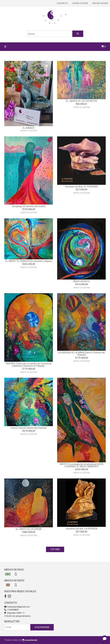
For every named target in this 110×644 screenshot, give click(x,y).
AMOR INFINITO (81, 281)
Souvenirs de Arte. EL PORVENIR (81, 187)
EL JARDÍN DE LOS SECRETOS (81, 101)
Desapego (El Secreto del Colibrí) (29, 206)
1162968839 (11, 610)
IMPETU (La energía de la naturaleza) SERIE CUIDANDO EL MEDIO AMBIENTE (81, 465)
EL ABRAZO (29, 128)
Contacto (62, 3)
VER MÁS (55, 549)
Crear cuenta (80, 3)
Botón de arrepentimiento (17, 616)
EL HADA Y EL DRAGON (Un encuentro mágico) (29, 261)
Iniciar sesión (100, 3)
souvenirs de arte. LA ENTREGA (81, 529)
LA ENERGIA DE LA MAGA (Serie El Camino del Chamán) (81, 354)
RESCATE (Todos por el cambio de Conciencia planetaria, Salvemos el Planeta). (29, 365)
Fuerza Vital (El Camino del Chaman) (29, 428)
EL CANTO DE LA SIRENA (29, 529)
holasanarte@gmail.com (17, 607)
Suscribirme (42, 627)
